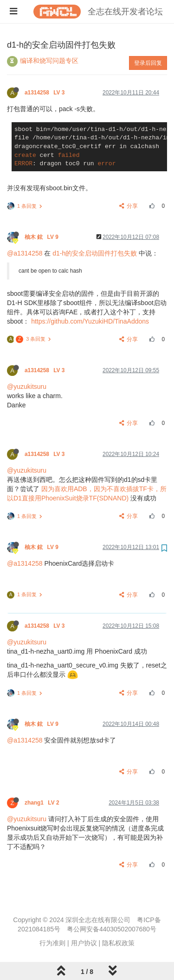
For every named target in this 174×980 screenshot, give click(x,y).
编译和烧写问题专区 (49, 61)
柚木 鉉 (42, 237)
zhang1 (43, 803)
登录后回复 (148, 63)
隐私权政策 (118, 943)
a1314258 (45, 93)
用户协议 (84, 943)
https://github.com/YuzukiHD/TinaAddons (90, 321)
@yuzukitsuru (27, 387)
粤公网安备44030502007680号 (112, 929)
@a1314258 (25, 253)
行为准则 (52, 943)
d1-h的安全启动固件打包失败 (95, 253)
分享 (129, 206)
